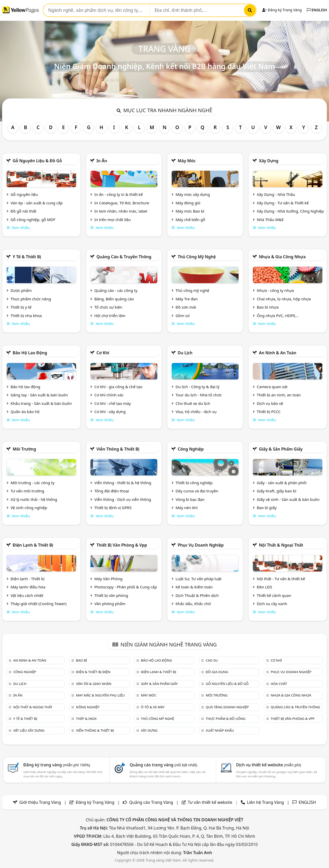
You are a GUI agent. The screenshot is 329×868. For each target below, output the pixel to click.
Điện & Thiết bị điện (93, 672)
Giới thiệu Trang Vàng (40, 802)
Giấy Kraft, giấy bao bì (277, 491)
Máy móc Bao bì (190, 211)
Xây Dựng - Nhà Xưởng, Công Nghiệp (290, 211)
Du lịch (185, 353)
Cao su (212, 660)
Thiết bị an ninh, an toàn (279, 395)
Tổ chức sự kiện (108, 307)
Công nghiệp (191, 449)
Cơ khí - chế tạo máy (113, 403)
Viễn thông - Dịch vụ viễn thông (123, 499)
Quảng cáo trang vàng (163, 765)
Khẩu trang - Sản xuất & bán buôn (41, 403)
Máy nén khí (187, 508)
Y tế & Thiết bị (27, 257)
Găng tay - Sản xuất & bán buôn (39, 395)
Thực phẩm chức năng (31, 299)
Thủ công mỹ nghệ (197, 257)
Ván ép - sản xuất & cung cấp (37, 203)
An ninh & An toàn (278, 353)
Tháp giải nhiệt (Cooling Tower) (39, 604)
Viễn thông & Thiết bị (118, 449)
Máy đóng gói (188, 203)
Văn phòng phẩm (110, 604)
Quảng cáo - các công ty (116, 290)
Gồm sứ (183, 316)
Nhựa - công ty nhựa (275, 290)
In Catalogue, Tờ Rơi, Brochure (122, 203)
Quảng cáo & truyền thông (124, 257)
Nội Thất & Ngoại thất (281, 545)
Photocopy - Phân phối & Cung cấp (126, 587)
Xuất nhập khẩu (220, 730)
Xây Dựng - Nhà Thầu (276, 194)
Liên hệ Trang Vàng (266, 802)
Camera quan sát (272, 387)
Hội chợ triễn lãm (110, 316)
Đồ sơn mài (186, 307)
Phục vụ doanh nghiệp (201, 545)
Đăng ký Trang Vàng (282, 10)
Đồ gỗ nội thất (24, 211)
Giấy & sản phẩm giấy (281, 449)
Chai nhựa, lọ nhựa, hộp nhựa (284, 299)
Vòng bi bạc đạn (190, 499)
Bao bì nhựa (268, 307)
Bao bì (82, 660)
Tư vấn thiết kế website (211, 802)
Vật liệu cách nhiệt (27, 595)
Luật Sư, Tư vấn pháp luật (199, 579)
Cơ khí (103, 353)
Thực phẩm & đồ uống (226, 719)
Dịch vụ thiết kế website (268, 765)
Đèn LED (264, 587)
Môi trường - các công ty (33, 483)
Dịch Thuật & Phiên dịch (197, 595)
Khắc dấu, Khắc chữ (193, 604)
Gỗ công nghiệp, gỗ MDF (33, 220)
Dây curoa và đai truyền (197, 491)
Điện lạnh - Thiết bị (28, 579)
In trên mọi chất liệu (113, 220)
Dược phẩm (21, 290)
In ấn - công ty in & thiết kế (119, 194)
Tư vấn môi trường (27, 491)
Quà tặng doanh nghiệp (227, 707)
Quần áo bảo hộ (25, 412)
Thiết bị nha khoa (26, 316)
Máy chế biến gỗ (190, 220)
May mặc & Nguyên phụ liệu (100, 695)
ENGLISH (317, 10)
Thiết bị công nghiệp (194, 483)
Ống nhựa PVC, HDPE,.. (278, 316)
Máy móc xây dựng (193, 194)
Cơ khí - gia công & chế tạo (118, 387)
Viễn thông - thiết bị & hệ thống (123, 483)
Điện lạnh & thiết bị (33, 545)
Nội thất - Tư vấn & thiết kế (281, 579)
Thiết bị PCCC (269, 412)
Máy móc (187, 161)
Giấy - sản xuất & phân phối (282, 483)
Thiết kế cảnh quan (274, 595)
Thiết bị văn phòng (111, 595)
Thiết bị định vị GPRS (113, 508)
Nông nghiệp (88, 707)
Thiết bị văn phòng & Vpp (122, 545)
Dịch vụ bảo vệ (270, 403)
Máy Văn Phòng (108, 579)
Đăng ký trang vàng (57, 765)
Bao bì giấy (267, 508)
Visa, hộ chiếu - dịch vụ (196, 412)
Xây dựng (269, 161)
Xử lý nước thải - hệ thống (34, 499)
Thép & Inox (86, 719)
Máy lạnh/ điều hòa (28, 587)
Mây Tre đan (187, 299)
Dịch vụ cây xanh (272, 604)
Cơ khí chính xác (109, 395)
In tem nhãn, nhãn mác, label (121, 211)
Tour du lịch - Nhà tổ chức (199, 395)
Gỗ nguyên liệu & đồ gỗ (37, 161)
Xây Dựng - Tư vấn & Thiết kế (283, 203)
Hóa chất (279, 684)
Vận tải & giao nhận (94, 684)
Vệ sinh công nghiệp (29, 508)
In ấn (102, 161)
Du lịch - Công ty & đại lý (198, 387)
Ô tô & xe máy (153, 707)
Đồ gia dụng (217, 672)
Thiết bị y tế (21, 307)
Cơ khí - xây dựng (110, 412)
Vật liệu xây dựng (29, 730)
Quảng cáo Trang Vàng (151, 802)
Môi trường (24, 449)
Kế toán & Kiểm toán (194, 587)
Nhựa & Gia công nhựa (282, 257)
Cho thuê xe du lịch (193, 403)
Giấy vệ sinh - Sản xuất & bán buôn (288, 499)
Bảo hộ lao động (30, 353)
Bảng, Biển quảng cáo (114, 299)
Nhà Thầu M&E (270, 220)
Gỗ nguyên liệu (24, 194)
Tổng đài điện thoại (112, 491)
